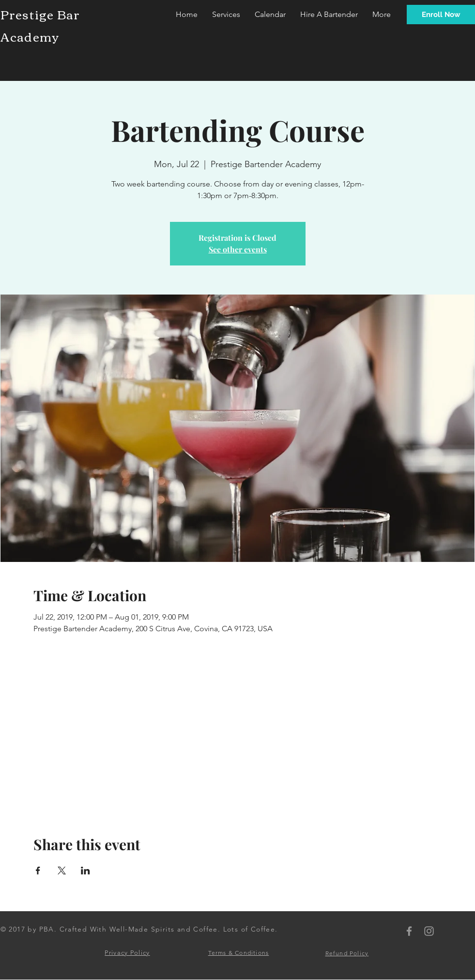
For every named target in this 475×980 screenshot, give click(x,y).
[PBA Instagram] (429, 931)
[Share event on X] (62, 871)
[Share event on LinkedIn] (85, 871)
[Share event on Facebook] (38, 871)
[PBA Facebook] (409, 931)
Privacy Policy (127, 953)
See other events (238, 249)
